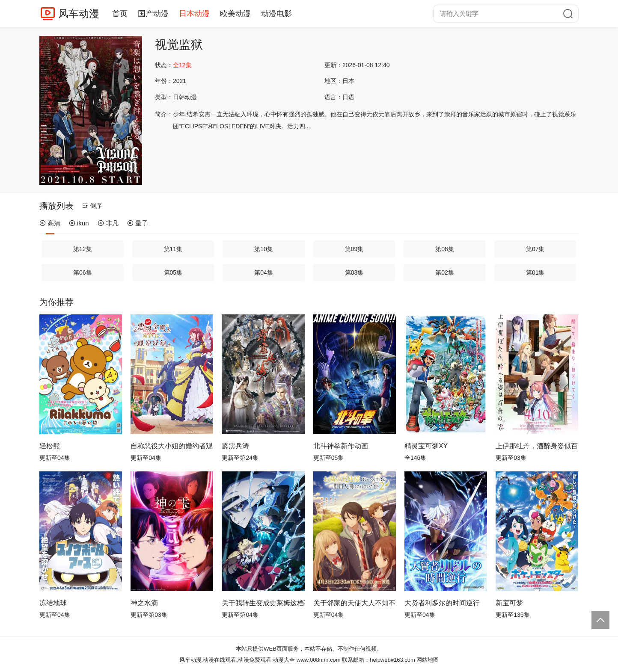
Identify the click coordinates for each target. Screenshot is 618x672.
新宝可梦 (509, 603)
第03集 (354, 272)
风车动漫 (79, 13)
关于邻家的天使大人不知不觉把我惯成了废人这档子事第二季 (355, 603)
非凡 (108, 223)
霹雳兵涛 (235, 446)
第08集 (445, 249)
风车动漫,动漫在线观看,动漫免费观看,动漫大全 (237, 660)
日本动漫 (194, 14)
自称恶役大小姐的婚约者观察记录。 (172, 446)
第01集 (535, 272)
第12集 (83, 249)
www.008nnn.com (319, 660)
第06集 (83, 272)
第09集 (354, 249)
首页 (120, 14)
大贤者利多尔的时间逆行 (442, 603)
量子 (138, 223)
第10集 (264, 249)
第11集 (173, 249)
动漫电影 (276, 14)
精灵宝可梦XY (426, 446)
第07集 (535, 249)
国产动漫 (153, 14)
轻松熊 (50, 446)
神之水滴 (144, 603)
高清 (50, 223)
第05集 (173, 272)
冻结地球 (53, 603)
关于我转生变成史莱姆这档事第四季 (263, 603)
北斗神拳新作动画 (341, 446)
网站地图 (428, 660)
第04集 (264, 272)
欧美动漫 (235, 14)
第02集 (445, 272)
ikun (79, 223)
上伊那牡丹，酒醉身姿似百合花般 (537, 446)
